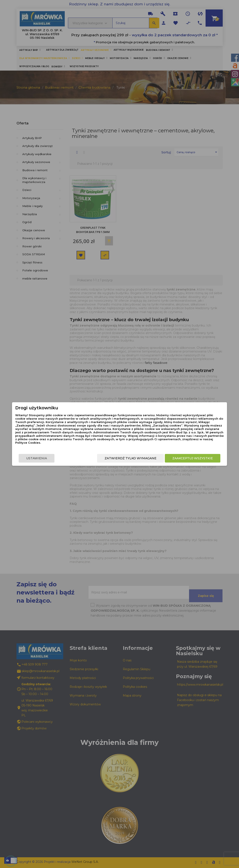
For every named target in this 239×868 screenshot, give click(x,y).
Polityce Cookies (116, 443)
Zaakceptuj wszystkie (190, 458)
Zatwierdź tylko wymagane (128, 458)
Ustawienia (40, 458)
